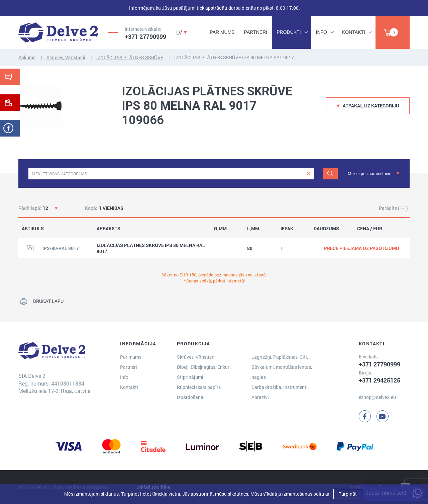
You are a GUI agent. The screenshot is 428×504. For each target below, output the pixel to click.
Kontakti (354, 32)
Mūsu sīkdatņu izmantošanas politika (290, 494)
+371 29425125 (380, 380)
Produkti (289, 32)
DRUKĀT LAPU (48, 301)
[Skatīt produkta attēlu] (30, 248)
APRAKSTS (109, 229)
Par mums (222, 32)
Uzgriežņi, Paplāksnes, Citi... (281, 357)
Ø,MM (220, 229)
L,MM (253, 229)
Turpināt (348, 494)
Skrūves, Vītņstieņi (66, 57)
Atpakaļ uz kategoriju (371, 106)
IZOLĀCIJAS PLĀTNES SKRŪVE (130, 57)
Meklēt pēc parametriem (369, 173)
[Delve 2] (58, 32)
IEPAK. (288, 229)
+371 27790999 (145, 36)
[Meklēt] (330, 174)
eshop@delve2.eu (377, 397)
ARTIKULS (33, 229)
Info (322, 32)
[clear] (308, 174)
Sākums (27, 57)
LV (179, 32)
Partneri (256, 32)
